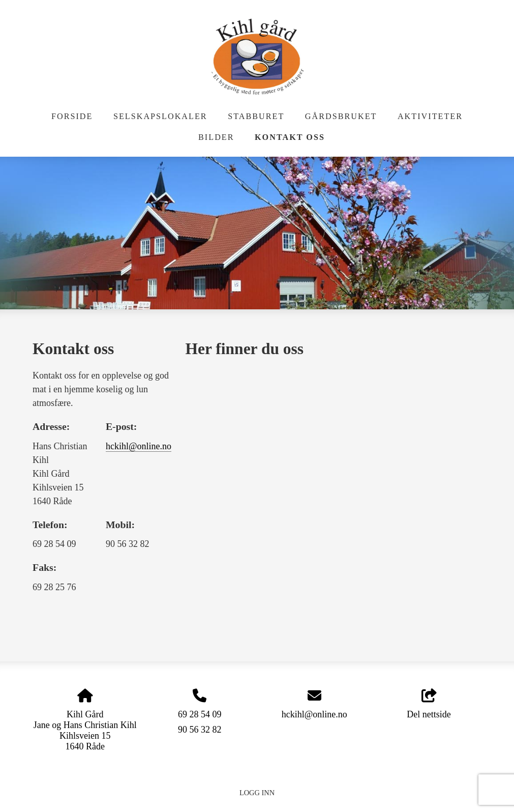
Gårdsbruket (341, 117)
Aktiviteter (430, 117)
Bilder (216, 137)
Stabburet (256, 117)
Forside (72, 117)
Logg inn (257, 793)
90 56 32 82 (200, 730)
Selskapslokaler (160, 117)
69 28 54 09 (200, 714)
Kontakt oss (290, 137)
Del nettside (429, 704)
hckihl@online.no (139, 446)
